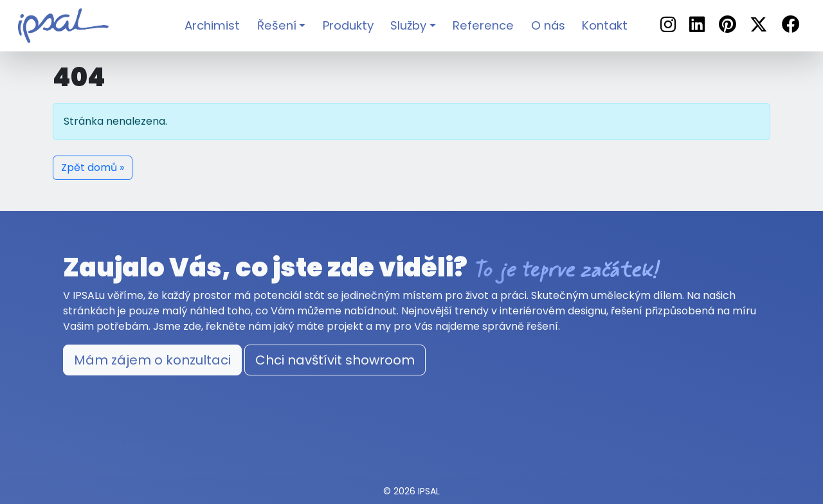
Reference (483, 25)
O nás (548, 25)
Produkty (348, 25)
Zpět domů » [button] (93, 167)
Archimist (212, 25)
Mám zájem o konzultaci (152, 360)
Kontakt (605, 25)
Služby (408, 25)
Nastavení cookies (99, 445)
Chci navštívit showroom (335, 360)
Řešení (277, 25)
